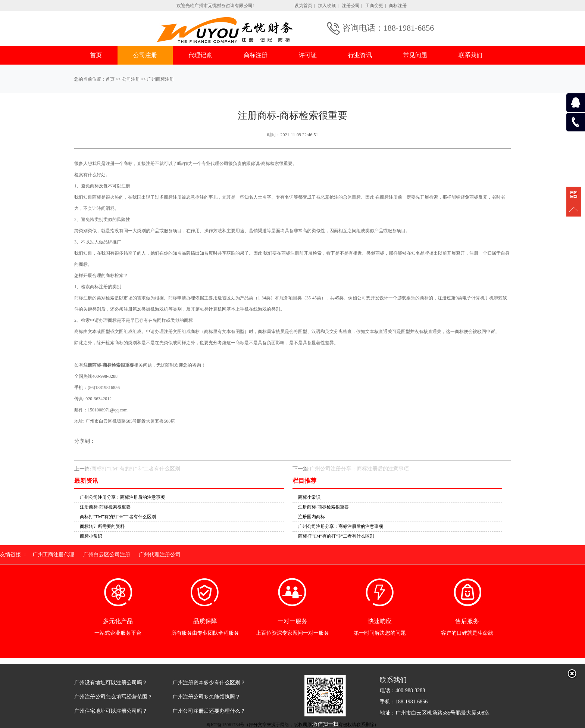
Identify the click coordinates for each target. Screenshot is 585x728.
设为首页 (303, 6)
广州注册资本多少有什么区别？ (209, 683)
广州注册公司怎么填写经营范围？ (113, 697)
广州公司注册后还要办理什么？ (209, 711)
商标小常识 (91, 536)
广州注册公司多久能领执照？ (206, 697)
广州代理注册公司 (160, 555)
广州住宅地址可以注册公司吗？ (111, 711)
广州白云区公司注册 (107, 555)
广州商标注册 (160, 79)
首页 (96, 55)
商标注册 (398, 6)
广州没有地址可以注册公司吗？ (111, 683)
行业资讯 (360, 55)
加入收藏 (327, 6)
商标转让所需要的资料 (102, 526)
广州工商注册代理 (53, 555)
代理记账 (200, 55)
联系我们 (470, 55)
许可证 (308, 55)
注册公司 (351, 6)
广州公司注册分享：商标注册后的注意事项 (359, 469)
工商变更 (374, 6)
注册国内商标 (312, 517)
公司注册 (145, 55)
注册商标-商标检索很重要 (105, 507)
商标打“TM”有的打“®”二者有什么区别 (136, 469)
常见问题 (415, 55)
